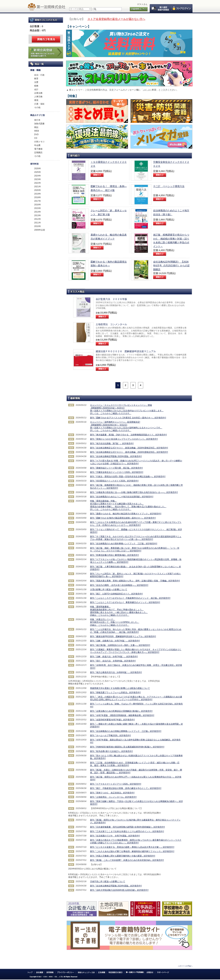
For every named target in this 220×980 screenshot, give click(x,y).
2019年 (38, 194)
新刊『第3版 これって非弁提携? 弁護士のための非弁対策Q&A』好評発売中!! (127, 860)
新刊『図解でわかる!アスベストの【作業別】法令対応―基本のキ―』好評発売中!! (128, 418)
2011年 (38, 223)
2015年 (38, 208)
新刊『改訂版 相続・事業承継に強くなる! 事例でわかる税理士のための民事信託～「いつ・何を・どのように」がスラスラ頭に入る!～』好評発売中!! (135, 549)
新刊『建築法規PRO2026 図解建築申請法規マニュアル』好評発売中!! (123, 636)
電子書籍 (38, 149)
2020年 (38, 190)
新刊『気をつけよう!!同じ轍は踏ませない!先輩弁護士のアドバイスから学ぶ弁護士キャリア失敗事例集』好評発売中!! (136, 757)
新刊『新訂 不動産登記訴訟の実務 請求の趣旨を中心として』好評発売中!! (126, 788)
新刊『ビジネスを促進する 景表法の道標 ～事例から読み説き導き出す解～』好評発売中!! (132, 847)
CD (36, 138)
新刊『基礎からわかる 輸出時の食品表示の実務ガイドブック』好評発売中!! (126, 514)
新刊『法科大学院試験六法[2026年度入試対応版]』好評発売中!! (119, 890)
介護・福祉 (39, 104)
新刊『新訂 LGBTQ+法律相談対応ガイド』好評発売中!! (116, 594)
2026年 (38, 169)
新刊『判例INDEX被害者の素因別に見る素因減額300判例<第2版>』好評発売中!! (127, 747)
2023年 (38, 179)
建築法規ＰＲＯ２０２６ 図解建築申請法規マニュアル (126, 351)
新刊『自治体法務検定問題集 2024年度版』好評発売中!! (116, 886)
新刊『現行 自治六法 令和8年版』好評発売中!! (113, 661)
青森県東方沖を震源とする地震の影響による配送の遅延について (120, 688)
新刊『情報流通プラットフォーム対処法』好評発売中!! (115, 692)
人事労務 (38, 97)
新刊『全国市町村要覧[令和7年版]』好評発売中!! (112, 720)
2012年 (38, 219)
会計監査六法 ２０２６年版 (111, 299)
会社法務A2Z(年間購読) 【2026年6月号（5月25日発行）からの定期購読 (171, 266)
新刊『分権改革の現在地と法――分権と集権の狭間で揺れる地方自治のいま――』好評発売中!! (134, 492)
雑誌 (36, 127)
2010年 (38, 226)
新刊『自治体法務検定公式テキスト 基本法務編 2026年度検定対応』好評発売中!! (129, 452)
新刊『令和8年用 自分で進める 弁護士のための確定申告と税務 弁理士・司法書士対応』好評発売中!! (136, 667)
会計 (36, 89)
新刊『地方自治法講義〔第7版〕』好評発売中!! (112, 443)
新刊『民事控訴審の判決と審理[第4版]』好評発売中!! (114, 555)
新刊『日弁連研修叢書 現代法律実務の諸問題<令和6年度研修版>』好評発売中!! (127, 827)
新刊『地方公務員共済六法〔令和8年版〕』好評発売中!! (116, 672)
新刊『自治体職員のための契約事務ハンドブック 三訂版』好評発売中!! (124, 544)
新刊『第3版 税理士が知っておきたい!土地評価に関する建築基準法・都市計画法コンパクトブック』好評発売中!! (135, 821)
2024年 (38, 176)
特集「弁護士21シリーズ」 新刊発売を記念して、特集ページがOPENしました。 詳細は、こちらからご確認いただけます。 (115, 622)
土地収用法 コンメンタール (111, 324)
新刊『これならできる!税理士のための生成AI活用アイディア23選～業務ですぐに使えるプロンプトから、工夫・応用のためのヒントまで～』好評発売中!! (136, 524)
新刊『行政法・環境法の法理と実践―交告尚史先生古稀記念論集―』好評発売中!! (128, 477)
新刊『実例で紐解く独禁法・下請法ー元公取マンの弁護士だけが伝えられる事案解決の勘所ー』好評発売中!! (136, 803)
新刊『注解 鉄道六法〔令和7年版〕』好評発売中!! (114, 657)
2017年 (38, 201)
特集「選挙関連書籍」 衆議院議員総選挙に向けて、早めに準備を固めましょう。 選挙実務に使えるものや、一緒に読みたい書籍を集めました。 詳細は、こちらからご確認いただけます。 (119, 611)
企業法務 (38, 93)
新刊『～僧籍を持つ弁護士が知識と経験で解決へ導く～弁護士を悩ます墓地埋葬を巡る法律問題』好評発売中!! (136, 725)
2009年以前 (40, 230)
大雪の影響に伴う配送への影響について (109, 589)
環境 (36, 100)
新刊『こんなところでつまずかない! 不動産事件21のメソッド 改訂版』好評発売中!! (130, 598)
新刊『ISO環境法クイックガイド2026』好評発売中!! (114, 481)
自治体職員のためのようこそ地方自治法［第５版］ (171, 212)
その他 (37, 107)
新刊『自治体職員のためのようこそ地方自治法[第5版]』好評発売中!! (122, 497)
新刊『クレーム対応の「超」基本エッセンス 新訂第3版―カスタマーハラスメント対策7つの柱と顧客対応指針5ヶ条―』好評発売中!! (136, 575)
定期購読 (38, 153)
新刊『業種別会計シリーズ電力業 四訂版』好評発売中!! (116, 468)
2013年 (38, 215)
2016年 (38, 205)
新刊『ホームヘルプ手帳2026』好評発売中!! (110, 735)
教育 (36, 79)
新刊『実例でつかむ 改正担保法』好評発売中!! (112, 793)
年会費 (37, 145)
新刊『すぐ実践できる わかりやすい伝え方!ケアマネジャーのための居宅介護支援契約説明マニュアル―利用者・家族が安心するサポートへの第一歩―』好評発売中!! (136, 538)
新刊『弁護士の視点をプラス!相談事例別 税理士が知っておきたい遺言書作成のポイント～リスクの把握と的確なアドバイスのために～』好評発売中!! (136, 841)
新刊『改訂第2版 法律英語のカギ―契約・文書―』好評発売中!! (120, 645)
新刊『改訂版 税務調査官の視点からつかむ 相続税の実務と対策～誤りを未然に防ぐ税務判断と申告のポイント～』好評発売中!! (136, 486)
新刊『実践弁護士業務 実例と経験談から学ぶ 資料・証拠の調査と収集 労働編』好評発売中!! (135, 581)
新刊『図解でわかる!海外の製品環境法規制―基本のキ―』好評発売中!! (123, 518)
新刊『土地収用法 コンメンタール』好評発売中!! (113, 797)
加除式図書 (39, 124)
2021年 (38, 187)
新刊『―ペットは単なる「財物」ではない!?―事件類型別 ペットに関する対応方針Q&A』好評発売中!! (136, 705)
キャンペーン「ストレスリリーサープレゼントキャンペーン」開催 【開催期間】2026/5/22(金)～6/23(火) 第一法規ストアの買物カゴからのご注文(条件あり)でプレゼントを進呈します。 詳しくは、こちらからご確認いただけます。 (127, 409)
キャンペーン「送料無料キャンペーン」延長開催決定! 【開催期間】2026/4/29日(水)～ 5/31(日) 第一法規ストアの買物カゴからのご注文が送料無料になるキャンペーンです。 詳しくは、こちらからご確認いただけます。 (126, 426)
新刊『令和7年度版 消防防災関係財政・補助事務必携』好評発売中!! (122, 715)
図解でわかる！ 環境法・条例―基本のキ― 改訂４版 (109, 188)
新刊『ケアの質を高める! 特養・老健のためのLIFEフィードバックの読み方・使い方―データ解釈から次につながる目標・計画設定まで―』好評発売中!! (136, 462)
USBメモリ (39, 142)
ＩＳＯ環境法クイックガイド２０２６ (109, 164)
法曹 (36, 82)
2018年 (38, 197)
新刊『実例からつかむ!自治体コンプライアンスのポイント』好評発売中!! (124, 439)
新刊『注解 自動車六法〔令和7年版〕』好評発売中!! (115, 641)
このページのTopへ (185, 966)
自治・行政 (39, 75)
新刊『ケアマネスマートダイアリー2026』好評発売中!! (116, 784)
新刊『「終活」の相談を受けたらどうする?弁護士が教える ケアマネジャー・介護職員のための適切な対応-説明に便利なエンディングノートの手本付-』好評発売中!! (136, 698)
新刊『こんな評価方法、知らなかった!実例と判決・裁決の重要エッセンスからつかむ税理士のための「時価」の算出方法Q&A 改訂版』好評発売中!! (136, 631)
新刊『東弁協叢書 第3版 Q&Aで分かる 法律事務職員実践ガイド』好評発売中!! (128, 435)
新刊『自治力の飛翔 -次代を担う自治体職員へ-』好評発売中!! (119, 585)
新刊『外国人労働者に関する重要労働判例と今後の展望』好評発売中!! (123, 856)
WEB (37, 131)
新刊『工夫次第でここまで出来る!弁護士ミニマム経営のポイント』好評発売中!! (127, 831)
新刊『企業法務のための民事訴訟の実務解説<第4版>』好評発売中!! (121, 711)
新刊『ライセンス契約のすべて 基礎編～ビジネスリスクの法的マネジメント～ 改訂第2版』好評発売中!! (136, 531)
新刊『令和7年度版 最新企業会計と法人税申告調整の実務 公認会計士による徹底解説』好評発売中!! (135, 741)
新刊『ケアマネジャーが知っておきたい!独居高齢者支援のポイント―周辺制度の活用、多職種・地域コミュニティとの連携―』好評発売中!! (136, 561)
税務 (36, 86)
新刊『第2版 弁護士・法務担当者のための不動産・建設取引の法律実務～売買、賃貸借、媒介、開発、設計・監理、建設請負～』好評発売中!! (136, 771)
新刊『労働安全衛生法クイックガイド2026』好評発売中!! (117, 472)
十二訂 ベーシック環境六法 (169, 186)
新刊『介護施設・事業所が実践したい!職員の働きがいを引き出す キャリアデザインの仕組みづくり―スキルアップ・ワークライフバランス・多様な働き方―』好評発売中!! (136, 651)
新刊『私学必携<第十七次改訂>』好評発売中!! (111, 751)
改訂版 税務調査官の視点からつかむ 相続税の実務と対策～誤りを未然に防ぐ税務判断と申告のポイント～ (171, 240)
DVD (36, 134)
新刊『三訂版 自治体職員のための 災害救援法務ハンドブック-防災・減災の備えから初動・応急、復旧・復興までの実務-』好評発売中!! (135, 764)
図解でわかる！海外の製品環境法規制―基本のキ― (109, 264)
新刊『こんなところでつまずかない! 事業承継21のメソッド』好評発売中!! (125, 602)
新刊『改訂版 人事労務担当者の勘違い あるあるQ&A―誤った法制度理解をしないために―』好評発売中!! (136, 568)
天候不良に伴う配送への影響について (108, 881)
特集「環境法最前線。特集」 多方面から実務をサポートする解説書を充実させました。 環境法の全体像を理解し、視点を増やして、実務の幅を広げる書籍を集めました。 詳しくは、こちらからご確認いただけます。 (128, 505)
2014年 (38, 212)
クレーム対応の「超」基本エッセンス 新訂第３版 (109, 212)
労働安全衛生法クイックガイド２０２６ (171, 164)
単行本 (37, 120)
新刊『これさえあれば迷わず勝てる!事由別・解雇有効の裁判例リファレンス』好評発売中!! (132, 851)
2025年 (38, 172)
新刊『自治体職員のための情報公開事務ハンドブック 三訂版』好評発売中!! (126, 731)
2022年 (38, 183)
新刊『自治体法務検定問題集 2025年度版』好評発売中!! (116, 456)
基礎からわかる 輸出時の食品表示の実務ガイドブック (109, 237)
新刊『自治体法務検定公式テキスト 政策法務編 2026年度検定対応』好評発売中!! (129, 448)
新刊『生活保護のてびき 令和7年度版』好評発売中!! (115, 836)
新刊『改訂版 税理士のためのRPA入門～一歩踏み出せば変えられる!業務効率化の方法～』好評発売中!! (136, 778)
